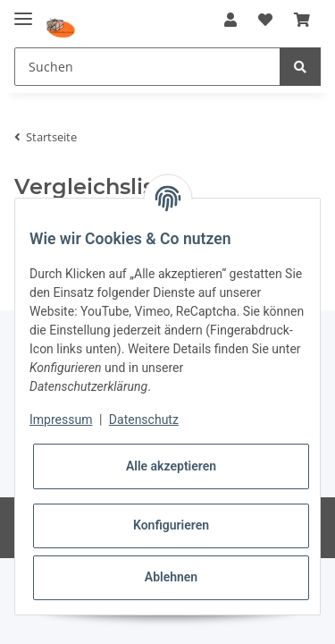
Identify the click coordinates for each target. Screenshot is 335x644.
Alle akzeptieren (171, 466)
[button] (230, 20)
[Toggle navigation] (23, 11)
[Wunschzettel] (265, 20)
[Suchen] (147, 67)
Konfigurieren (171, 525)
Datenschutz (144, 419)
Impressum (61, 419)
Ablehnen (171, 577)
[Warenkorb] (302, 20)
